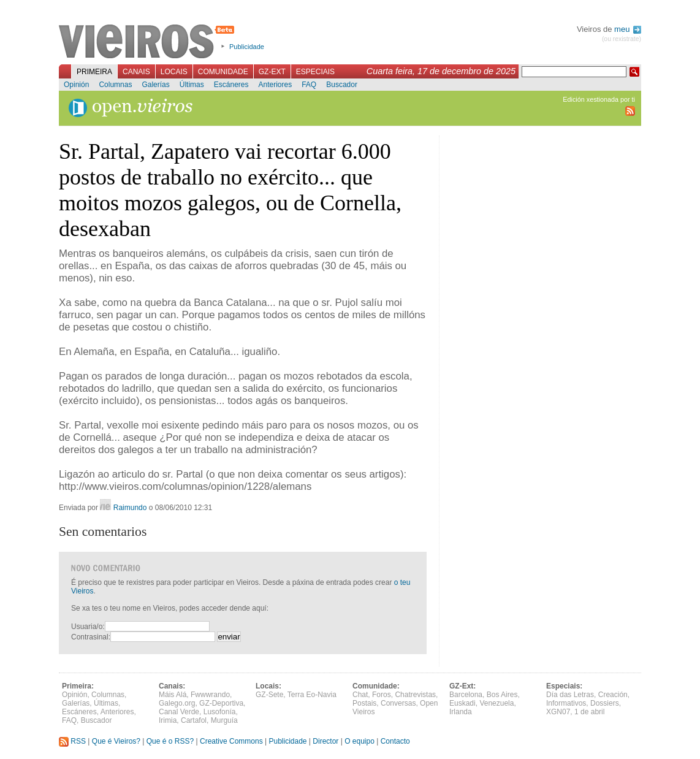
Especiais (315, 72)
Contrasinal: (91, 637)
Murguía (224, 720)
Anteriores (275, 85)
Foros (382, 695)
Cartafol (194, 720)
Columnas (115, 85)
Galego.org (177, 703)
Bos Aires (502, 695)
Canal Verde (179, 712)
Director (325, 741)
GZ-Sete (269, 695)
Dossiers (605, 703)
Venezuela (496, 703)
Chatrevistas (415, 695)
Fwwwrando (210, 695)
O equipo (360, 741)
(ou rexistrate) (622, 39)
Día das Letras (570, 695)
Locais (174, 72)
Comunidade (223, 72)
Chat (360, 695)
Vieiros (149, 42)
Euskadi (462, 703)
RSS (72, 741)
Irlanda (461, 712)
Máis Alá (173, 695)
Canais (136, 72)
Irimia (168, 720)
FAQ (309, 85)
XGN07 (558, 712)
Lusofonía (220, 712)
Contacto (395, 741)
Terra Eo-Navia (312, 695)
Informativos (566, 703)
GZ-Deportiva (221, 703)
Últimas (192, 85)
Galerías (155, 85)
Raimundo (130, 508)
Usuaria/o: (88, 627)
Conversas (398, 703)
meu (628, 29)
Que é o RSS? (170, 741)
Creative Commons (231, 741)
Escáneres (231, 85)
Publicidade (247, 47)
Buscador (342, 85)
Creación (613, 695)
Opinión (76, 85)
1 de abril (589, 712)
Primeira (94, 72)
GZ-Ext (272, 72)
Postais (364, 703)
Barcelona (466, 695)
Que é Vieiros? (116, 741)
